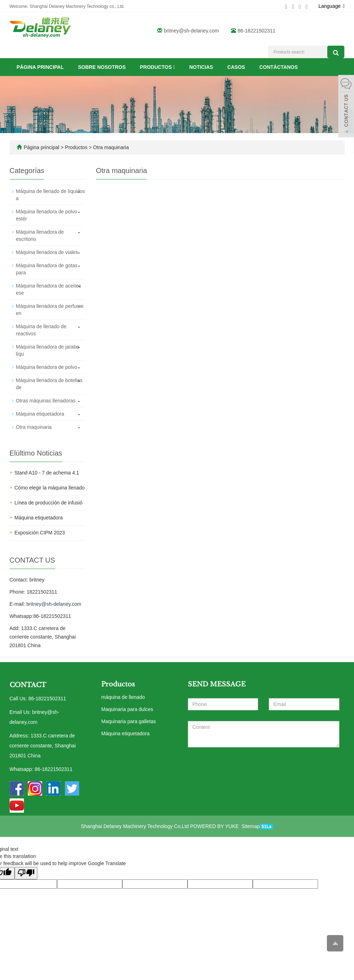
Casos (236, 67)
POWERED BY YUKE (215, 826)
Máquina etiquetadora (40, 414)
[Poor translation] (26, 873)
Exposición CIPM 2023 (40, 533)
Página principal (40, 67)
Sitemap (250, 826)
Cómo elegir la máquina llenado (50, 488)
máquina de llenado (123, 697)
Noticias (201, 67)
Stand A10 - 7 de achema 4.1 (47, 473)
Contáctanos (278, 67)
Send (263, 766)
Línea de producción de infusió (49, 503)
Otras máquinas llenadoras (46, 401)
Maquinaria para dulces (127, 709)
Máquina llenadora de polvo (47, 367)
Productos (158, 67)
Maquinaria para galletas (129, 721)
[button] (174, 67)
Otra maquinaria (110, 147)
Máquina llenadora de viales (47, 252)
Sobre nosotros (102, 67)
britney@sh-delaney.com (191, 31)
